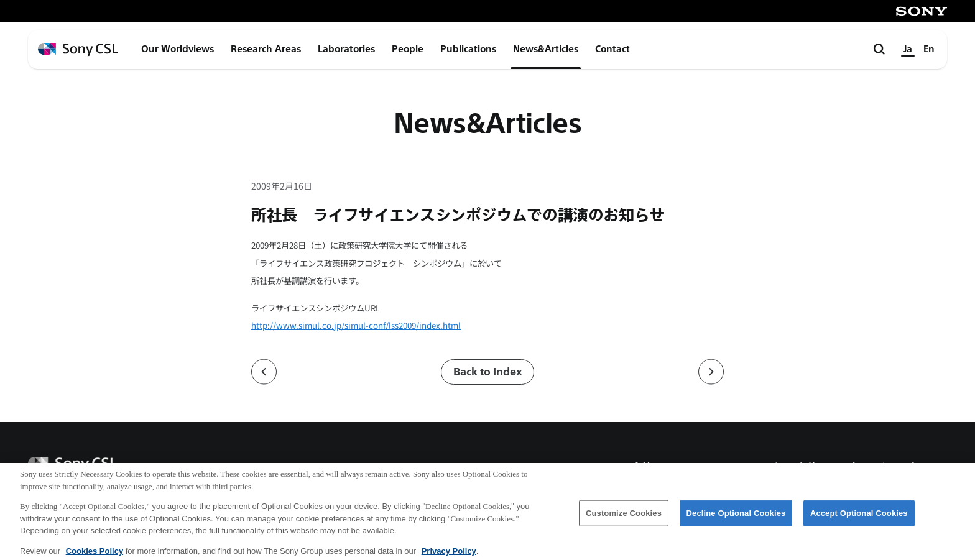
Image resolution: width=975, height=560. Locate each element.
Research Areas (266, 49)
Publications (468, 49)
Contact (612, 49)
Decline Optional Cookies (736, 519)
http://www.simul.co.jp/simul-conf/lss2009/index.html (356, 325)
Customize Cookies (624, 519)
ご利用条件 (792, 468)
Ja (908, 49)
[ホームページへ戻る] (78, 49)
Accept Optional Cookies (859, 519)
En (929, 49)
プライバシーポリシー (895, 468)
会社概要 (652, 468)
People (408, 49)
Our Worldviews (178, 49)
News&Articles (546, 49)
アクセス (719, 468)
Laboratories (346, 49)
